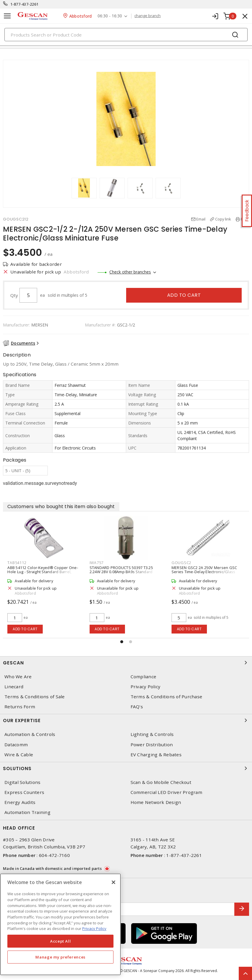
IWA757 (179, 563)
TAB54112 (99, 563)
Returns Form (20, 707)
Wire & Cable (19, 755)
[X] (113, 882)
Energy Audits (20, 802)
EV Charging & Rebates (156, 755)
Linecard (14, 687)
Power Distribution (152, 745)
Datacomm (16, 745)
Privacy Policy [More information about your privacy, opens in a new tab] (94, 928)
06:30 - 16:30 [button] (110, 16)
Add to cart (184, 295)
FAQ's (137, 707)
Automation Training (27, 812)
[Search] (126, 35)
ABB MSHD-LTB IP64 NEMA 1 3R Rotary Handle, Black (42, 570)
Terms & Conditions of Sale (35, 697)
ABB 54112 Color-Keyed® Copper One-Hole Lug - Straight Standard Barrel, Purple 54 (125, 572)
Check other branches (130, 272)
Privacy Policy (146, 687)
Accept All (61, 941)
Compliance (144, 677)
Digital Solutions (22, 782)
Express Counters (24, 792)
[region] (60, 924)
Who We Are (18, 677)
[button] (122, 642)
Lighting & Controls (152, 734)
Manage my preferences (60, 957)
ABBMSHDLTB (21, 563)
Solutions (126, 768)
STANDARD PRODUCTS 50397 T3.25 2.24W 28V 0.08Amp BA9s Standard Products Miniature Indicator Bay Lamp (206, 572)
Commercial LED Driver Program (166, 792)
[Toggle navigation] (7, 16)
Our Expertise (126, 720)
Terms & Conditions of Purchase (167, 697)
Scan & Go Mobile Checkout (161, 782)
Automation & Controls (30, 734)
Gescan (126, 663)
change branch (148, 16)
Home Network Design (156, 802)
